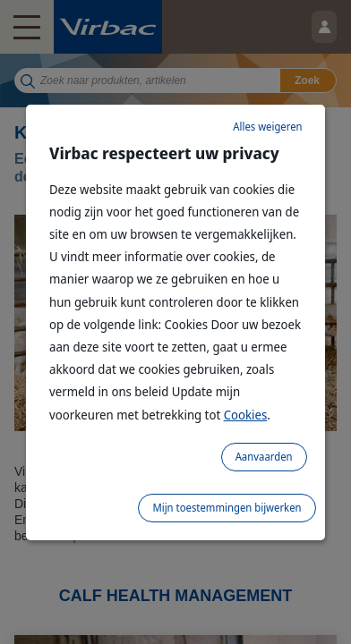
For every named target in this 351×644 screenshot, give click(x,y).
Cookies (246, 415)
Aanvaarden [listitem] (264, 457)
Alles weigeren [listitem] (267, 127)
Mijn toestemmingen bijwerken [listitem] (227, 508)
